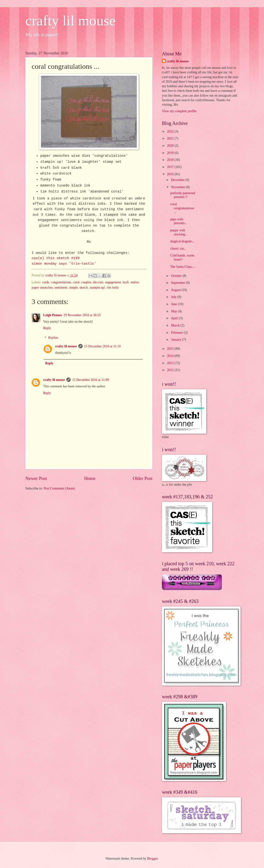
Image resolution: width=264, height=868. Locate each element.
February (177, 333)
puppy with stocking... (179, 232)
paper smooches (42, 288)
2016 (171, 174)
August (176, 290)
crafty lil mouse (71, 21)
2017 (171, 167)
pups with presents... (179, 221)
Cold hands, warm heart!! (182, 257)
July (174, 297)
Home (90, 478)
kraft (126, 282)
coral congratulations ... (182, 208)
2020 (171, 146)
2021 (171, 138)
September (178, 283)
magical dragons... (182, 241)
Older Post (143, 478)
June (175, 304)
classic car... (178, 248)
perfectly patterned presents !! (183, 195)
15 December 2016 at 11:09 (90, 380)
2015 (171, 349)
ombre (135, 282)
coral (76, 282)
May (175, 311)
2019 (171, 153)
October (177, 276)
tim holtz (113, 288)
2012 (171, 370)
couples (86, 282)
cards (46, 282)
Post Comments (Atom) (59, 488)
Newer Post (36, 478)
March (176, 325)
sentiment (61, 288)
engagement (113, 282)
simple (73, 288)
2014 (171, 356)
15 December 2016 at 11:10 (102, 346)
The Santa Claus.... (183, 267)
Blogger (152, 859)
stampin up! (98, 288)
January (177, 340)
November (178, 187)
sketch (84, 288)
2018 (171, 160)
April (175, 318)
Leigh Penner (53, 315)
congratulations (61, 282)
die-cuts (98, 282)
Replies (53, 338)
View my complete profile (179, 111)
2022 (171, 131)
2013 (171, 363)
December (178, 180)
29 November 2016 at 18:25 (82, 315)
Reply (47, 328)
